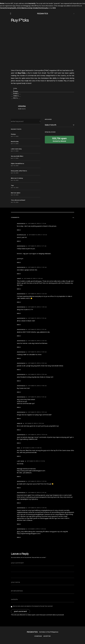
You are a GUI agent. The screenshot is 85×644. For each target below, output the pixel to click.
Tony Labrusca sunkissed (18, 200)
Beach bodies (15, 142)
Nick (18, 448)
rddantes (22, 106)
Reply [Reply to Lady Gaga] (19, 477)
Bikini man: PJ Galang (17, 178)
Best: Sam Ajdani (16, 193)
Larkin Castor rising (16, 149)
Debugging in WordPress (31, 6)
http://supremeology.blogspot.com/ (29, 534)
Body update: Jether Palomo (19, 171)
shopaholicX (22, 235)
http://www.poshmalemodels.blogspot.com (31, 471)
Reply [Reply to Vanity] (19, 289)
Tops (12, 185)
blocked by (59, 140)
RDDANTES (42, 14)
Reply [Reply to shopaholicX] (19, 241)
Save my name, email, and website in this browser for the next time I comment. (33, 606)
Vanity (19, 279)
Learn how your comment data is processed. (50, 615)
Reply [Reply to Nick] (19, 456)
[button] (11, 14)
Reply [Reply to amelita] (19, 430)
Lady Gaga (21, 461)
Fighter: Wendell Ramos (18, 164)
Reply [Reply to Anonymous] (19, 230)
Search (38, 121)
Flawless (13, 134)
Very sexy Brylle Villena (17, 156)
